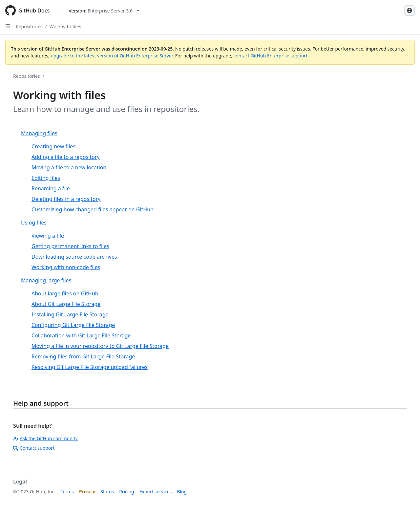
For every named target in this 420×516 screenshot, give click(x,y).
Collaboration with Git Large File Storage (81, 335)
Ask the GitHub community (45, 438)
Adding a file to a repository (66, 157)
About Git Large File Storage (66, 304)
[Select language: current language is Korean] (409, 11)
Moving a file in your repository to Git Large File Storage (100, 346)
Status (107, 492)
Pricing (126, 492)
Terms (67, 492)
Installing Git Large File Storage (70, 314)
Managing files (39, 133)
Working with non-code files (66, 267)
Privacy (87, 492)
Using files (34, 223)
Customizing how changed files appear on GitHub (93, 209)
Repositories (29, 26)
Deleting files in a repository (66, 199)
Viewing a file (48, 236)
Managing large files (46, 280)
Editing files (46, 178)
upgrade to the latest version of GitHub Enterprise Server (112, 56)
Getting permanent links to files (70, 246)
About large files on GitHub (65, 293)
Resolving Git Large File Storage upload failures (90, 367)
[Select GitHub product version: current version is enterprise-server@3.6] (104, 11)
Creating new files (53, 146)
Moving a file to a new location (69, 167)
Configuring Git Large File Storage (73, 325)
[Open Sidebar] (8, 26)
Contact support (34, 448)
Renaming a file (51, 188)
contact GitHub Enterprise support (271, 56)
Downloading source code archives (74, 257)
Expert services (156, 492)
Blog (182, 492)
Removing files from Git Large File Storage (83, 356)
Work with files (65, 26)
